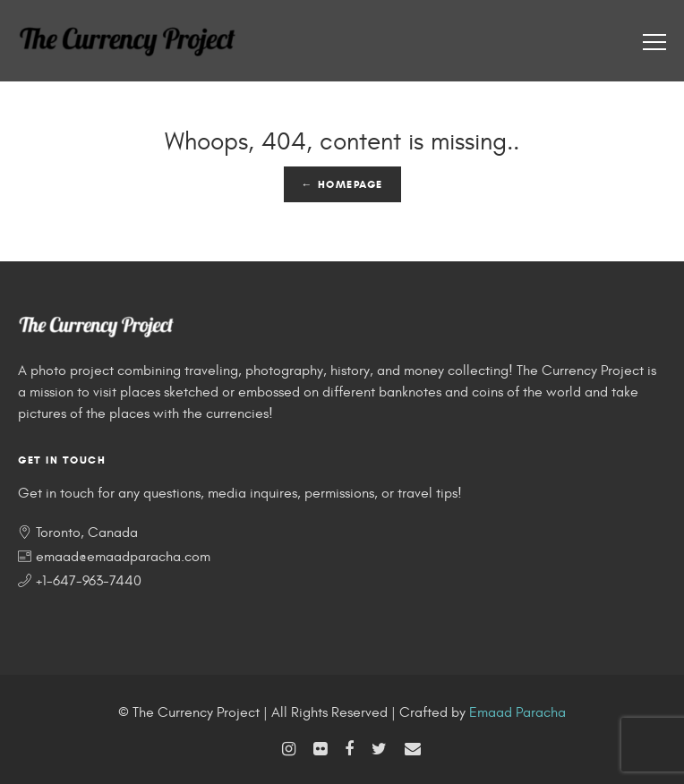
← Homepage (342, 184)
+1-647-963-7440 (89, 581)
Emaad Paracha (517, 712)
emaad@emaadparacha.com (123, 557)
